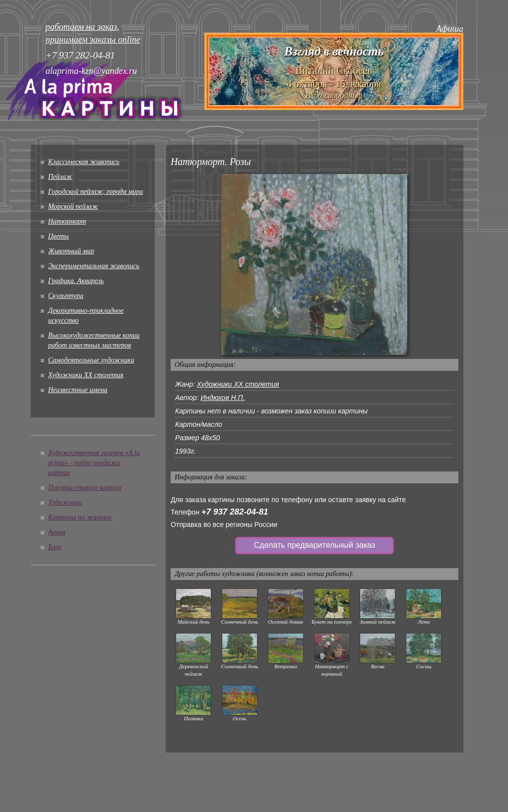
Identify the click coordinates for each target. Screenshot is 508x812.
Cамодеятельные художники (91, 360)
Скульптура (66, 296)
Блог (55, 547)
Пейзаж (60, 177)
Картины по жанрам (80, 517)
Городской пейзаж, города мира (95, 192)
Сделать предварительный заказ (315, 545)
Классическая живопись (84, 162)
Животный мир (71, 251)
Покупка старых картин (85, 488)
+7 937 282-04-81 (235, 512)
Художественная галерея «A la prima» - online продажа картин (94, 463)
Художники (65, 502)
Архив (57, 532)
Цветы (59, 236)
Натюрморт (67, 221)
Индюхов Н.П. (222, 398)
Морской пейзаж (73, 206)
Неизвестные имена (78, 390)
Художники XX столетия (86, 375)
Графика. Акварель (76, 281)
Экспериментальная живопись (94, 266)
